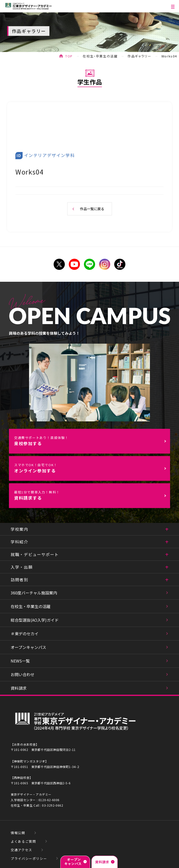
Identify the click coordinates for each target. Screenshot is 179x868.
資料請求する (92, 495)
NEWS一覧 (20, 661)
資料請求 (19, 688)
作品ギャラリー (139, 56)
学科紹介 (19, 542)
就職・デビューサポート (35, 554)
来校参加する (92, 441)
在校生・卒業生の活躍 (100, 56)
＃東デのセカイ (25, 634)
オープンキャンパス (28, 647)
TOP (69, 56)
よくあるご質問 (23, 841)
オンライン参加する (92, 468)
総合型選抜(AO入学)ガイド (35, 620)
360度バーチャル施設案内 (34, 593)
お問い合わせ (23, 674)
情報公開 (18, 833)
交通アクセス (21, 850)
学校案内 (19, 529)
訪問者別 (19, 580)
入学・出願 (22, 567)
